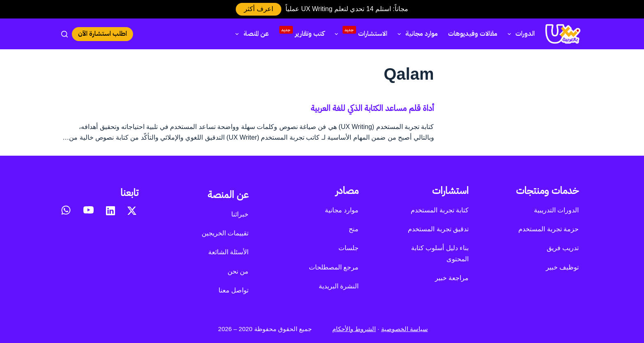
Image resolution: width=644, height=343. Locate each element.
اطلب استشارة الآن (102, 34)
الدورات (520, 34)
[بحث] (64, 34)
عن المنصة (250, 34)
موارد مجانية (416, 34)
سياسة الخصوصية (405, 329)
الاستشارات (359, 33)
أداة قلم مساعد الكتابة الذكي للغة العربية (373, 108)
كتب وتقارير (302, 32)
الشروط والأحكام (354, 329)
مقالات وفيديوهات (473, 34)
